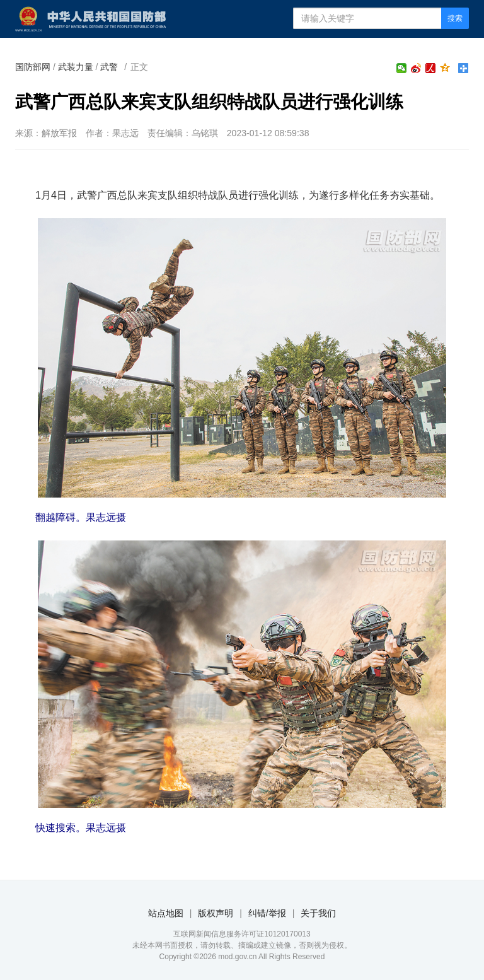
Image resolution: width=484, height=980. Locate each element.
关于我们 (318, 913)
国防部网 (33, 67)
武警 (109, 67)
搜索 (455, 18)
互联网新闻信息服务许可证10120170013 (242, 934)
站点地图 (166, 913)
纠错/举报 (267, 913)
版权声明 (216, 913)
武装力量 (76, 67)
